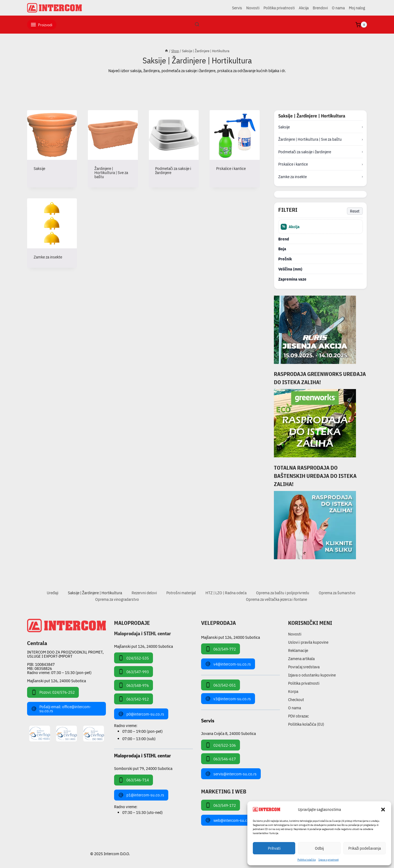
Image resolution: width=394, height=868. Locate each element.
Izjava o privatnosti (329, 860)
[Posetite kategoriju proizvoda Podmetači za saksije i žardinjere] (174, 147)
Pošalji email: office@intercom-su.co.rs (61, 709)
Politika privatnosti (279, 8)
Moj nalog (357, 8)
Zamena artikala (301, 659)
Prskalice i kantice (293, 164)
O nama (338, 8)
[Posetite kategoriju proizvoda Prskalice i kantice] (234, 145)
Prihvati (274, 848)
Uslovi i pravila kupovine (308, 642)
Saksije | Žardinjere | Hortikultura (95, 593)
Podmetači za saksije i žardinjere (305, 152)
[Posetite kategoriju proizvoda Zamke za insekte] (52, 233)
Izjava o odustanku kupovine (312, 675)
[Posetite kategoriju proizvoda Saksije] (52, 145)
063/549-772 (221, 649)
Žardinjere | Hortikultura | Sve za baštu (310, 139)
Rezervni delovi (144, 593)
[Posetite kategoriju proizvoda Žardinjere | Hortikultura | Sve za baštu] (113, 149)
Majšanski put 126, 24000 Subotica (57, 681)
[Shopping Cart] (361, 25)
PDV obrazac (299, 716)
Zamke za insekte (292, 177)
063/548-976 (134, 685)
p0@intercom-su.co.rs (141, 714)
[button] (383, 810)
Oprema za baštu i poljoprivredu (283, 593)
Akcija (304, 8)
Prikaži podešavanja (365, 848)
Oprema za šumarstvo (337, 593)
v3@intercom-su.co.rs (228, 699)
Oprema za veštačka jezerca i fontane (276, 599)
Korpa (293, 691)
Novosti (253, 8)
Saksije (284, 127)
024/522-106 (221, 745)
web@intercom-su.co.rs (229, 820)
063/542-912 (134, 699)
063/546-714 (134, 780)
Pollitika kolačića (307, 860)
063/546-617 (221, 759)
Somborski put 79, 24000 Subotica (143, 768)
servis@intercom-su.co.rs (231, 774)
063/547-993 (134, 672)
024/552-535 (134, 658)
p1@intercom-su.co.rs (141, 795)
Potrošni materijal (181, 593)
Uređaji (53, 593)
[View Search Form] (197, 25)
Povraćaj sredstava (304, 667)
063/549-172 (221, 805)
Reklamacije (298, 650)
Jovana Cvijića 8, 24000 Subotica (228, 733)
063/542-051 (221, 685)
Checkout (296, 700)
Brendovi (320, 8)
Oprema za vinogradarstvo (117, 599)
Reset (355, 211)
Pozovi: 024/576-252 (53, 692)
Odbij (319, 848)
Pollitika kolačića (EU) (306, 724)
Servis (237, 8)
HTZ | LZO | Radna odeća (226, 593)
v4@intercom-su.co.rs (228, 664)
